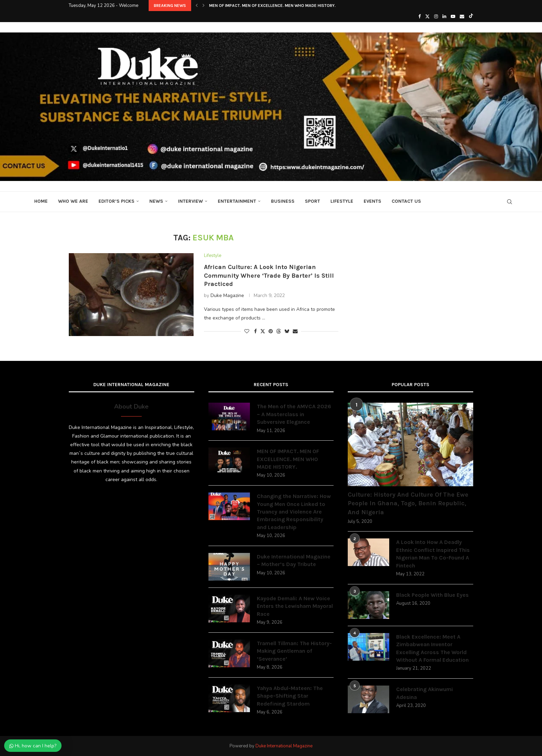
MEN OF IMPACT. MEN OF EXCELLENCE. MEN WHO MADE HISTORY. (272, 6)
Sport (312, 201)
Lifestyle (342, 201)
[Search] (510, 202)
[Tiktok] (471, 17)
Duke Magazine (227, 295)
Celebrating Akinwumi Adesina (424, 693)
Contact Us (406, 201)
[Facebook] (419, 17)
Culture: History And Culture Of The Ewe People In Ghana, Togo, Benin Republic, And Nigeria (408, 503)
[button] (197, 6)
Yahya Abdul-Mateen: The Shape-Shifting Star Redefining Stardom (290, 696)
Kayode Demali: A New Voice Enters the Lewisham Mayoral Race (295, 606)
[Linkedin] (444, 17)
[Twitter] (427, 17)
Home (41, 201)
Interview (190, 201)
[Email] (462, 17)
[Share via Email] (295, 331)
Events (372, 201)
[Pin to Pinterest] (271, 331)
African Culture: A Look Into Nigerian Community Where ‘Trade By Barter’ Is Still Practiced (269, 275)
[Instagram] (436, 17)
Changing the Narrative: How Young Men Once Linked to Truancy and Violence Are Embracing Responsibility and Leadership (294, 512)
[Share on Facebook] (255, 331)
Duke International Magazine (284, 746)
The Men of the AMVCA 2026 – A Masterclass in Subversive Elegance (294, 414)
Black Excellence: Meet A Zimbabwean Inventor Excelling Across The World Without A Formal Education (432, 648)
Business (283, 201)
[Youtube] (453, 17)
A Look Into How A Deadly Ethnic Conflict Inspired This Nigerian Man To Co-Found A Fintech (433, 554)
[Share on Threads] (279, 331)
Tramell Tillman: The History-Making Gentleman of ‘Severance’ (294, 651)
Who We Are (73, 201)
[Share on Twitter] (263, 331)
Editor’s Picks (116, 201)
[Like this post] (247, 331)
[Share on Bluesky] (287, 331)
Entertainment (237, 201)
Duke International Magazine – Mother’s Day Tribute (294, 560)
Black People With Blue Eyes (432, 595)
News (156, 201)
